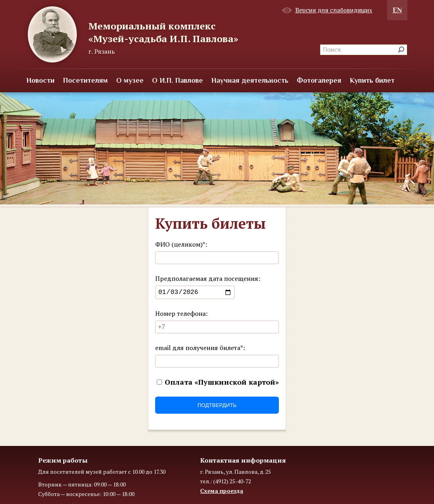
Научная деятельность (250, 80)
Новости (40, 80)
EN (397, 10)
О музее (130, 80)
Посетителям (85, 80)
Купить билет (372, 80)
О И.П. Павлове (177, 80)
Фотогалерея (319, 80)
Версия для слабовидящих (334, 10)
